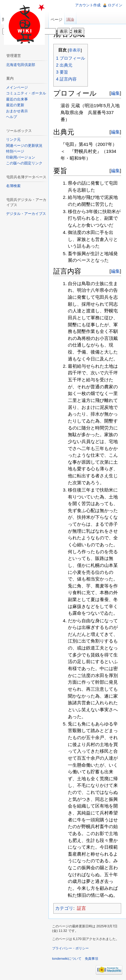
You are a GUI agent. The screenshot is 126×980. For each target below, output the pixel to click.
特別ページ (15, 151)
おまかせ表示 (17, 111)
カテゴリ (64, 908)
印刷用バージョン (21, 157)
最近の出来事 (17, 99)
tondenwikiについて (67, 959)
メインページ (17, 87)
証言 (81, 908)
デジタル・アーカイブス (26, 214)
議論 (70, 20)
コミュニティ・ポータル (26, 93)
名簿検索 (13, 186)
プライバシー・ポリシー (70, 948)
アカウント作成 (88, 5)
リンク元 (13, 140)
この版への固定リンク (24, 163)
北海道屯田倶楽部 (21, 65)
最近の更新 (15, 105)
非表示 (75, 50)
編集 (115, 93)
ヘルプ (12, 117)
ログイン (115, 5)
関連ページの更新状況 (24, 146)
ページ (56, 20)
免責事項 (91, 959)
